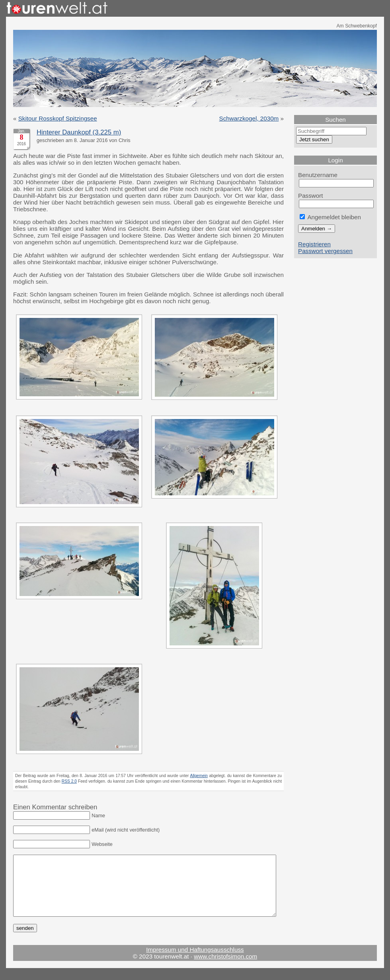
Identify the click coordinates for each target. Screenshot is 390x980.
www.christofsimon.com (225, 968)
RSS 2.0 (69, 781)
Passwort (311, 196)
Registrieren (314, 244)
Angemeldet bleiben (330, 217)
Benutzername (318, 175)
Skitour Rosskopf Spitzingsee (58, 118)
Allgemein (199, 776)
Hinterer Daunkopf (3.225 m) (79, 132)
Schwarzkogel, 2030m (249, 118)
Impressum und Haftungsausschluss (195, 961)
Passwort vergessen (325, 251)
